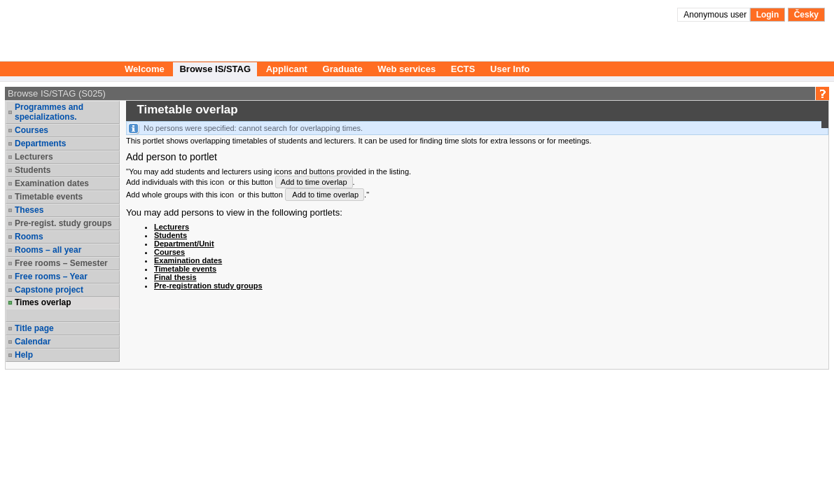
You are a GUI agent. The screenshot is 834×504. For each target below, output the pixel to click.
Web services (406, 69)
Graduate (343, 69)
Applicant (287, 69)
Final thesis (175, 277)
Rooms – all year (48, 250)
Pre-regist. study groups (63, 223)
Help (24, 355)
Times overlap (43, 302)
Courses (32, 130)
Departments (40, 143)
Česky (806, 15)
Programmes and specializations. (49, 112)
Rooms (29, 237)
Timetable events (49, 197)
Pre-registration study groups (208, 286)
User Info (510, 69)
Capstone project (49, 290)
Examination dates (52, 183)
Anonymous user (716, 15)
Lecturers (34, 157)
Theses (29, 210)
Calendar (33, 342)
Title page (34, 328)
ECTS (463, 69)
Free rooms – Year (51, 276)
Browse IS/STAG (215, 69)
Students (33, 170)
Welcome (145, 69)
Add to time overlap (314, 182)
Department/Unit (184, 244)
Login (768, 15)
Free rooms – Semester (61, 263)
